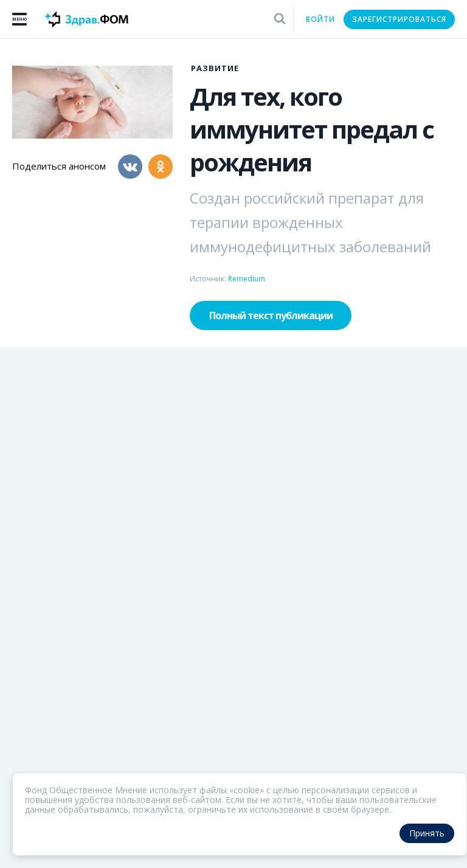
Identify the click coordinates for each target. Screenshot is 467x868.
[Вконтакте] (130, 167)
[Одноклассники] (161, 167)
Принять (427, 833)
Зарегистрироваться (399, 19)
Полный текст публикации (271, 315)
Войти (320, 19)
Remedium (247, 279)
